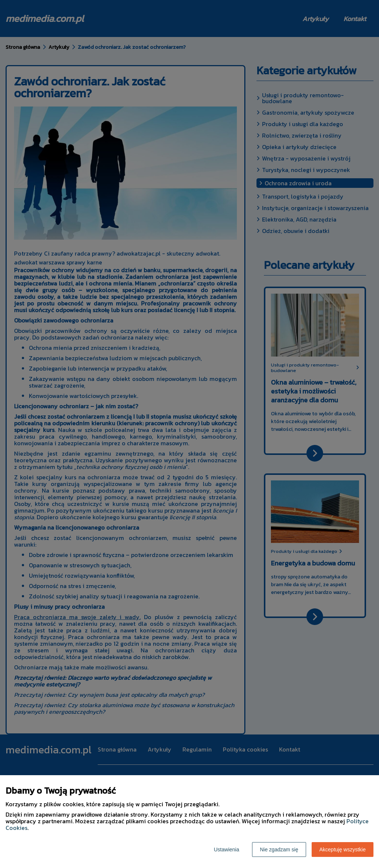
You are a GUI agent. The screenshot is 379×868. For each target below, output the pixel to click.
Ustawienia (227, 850)
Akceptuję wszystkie (343, 850)
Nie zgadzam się (279, 850)
